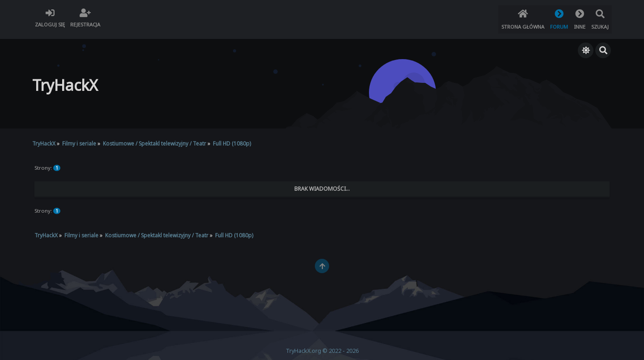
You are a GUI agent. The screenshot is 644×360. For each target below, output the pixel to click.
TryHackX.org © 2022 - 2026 (322, 345)
